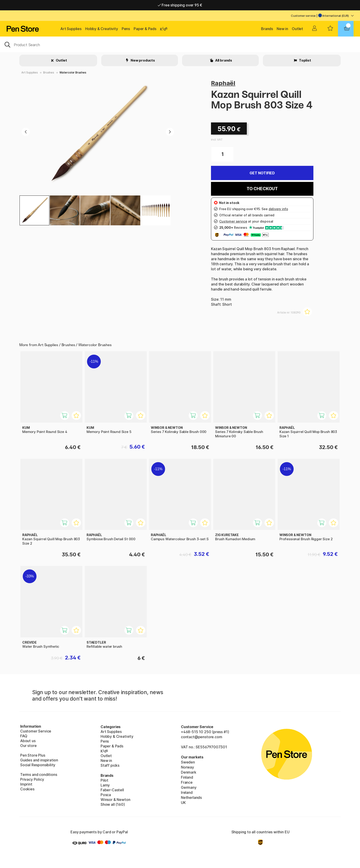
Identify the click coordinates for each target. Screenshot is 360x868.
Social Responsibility (38, 765)
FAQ (24, 736)
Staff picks (110, 765)
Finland (187, 777)
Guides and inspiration (39, 760)
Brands (267, 29)
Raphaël (223, 83)
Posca (106, 795)
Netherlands (191, 797)
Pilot (104, 780)
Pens (126, 29)
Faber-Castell (112, 790)
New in (282, 29)
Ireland (187, 792)
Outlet (297, 29)
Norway (187, 767)
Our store (28, 746)
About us (28, 741)
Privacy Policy (32, 779)
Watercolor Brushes (73, 72)
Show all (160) (113, 804)
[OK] (180, 44)
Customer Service (36, 731)
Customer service (303, 16)
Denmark (189, 772)
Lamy (105, 785)
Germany (189, 787)
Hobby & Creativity (102, 29)
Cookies (27, 789)
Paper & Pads (145, 29)
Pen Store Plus (33, 755)
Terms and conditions (39, 775)
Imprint (26, 784)
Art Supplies (71, 29)
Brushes (49, 72)
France (187, 782)
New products (142, 60)
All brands (223, 60)
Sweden (188, 762)
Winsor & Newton (115, 800)
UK (183, 803)
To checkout (262, 189)
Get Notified (262, 173)
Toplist (305, 60)
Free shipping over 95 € (180, 5)
